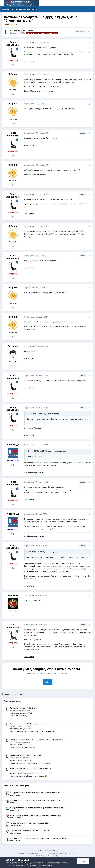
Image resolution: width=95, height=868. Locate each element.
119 (13, 615)
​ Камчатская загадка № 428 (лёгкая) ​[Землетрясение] (31, 768)
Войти (48, 682)
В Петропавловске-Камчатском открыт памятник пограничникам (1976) (38, 838)
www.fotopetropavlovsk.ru (34, 473)
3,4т (13, 94)
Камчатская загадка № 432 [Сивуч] (24, 708)
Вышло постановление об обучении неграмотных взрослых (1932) (36, 815)
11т (13, 465)
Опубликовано (37, 42)
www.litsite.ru (29, 62)
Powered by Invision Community (48, 855)
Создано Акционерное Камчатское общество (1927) (31, 831)
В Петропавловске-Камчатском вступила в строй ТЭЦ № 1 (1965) (35, 800)
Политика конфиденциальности (48, 850)
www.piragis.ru (30, 358)
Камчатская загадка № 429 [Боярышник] (26, 755)
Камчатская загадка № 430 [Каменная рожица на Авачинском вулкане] (38, 740)
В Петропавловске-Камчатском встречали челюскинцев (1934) (35, 793)
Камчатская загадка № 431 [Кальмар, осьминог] (29, 724)
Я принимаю (84, 861)
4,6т (13, 65)
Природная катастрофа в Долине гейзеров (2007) (30, 823)
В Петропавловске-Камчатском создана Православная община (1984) (38, 808)
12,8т (13, 366)
